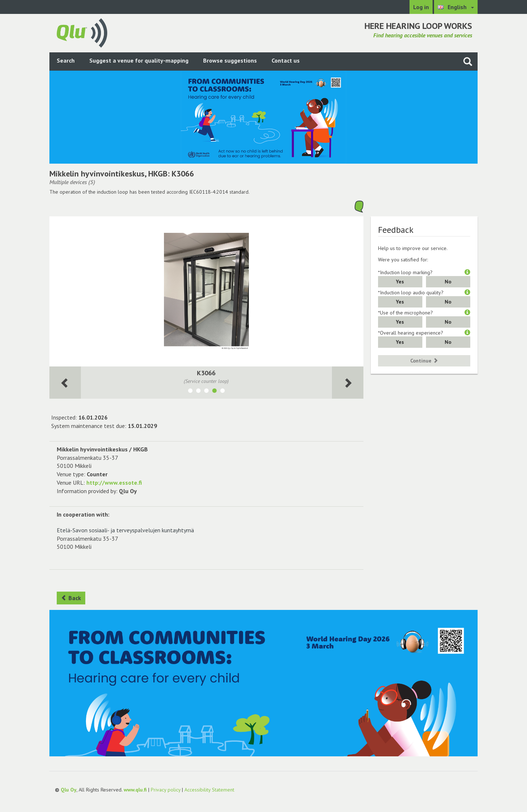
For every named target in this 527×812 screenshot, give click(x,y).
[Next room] (65, 383)
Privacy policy (166, 790)
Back (71, 598)
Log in (421, 7)
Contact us (286, 60)
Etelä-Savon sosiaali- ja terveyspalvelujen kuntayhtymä (125, 530)
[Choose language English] (456, 7)
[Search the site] (468, 61)
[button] (467, 272)
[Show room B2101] (198, 392)
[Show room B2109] (190, 392)
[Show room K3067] (223, 392)
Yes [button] (400, 282)
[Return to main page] (82, 32)
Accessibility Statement (209, 790)
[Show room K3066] (214, 392)
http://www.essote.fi (114, 483)
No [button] (448, 282)
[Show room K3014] (206, 392)
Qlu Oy (69, 790)
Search (66, 60)
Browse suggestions (230, 60)
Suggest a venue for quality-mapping (139, 60)
